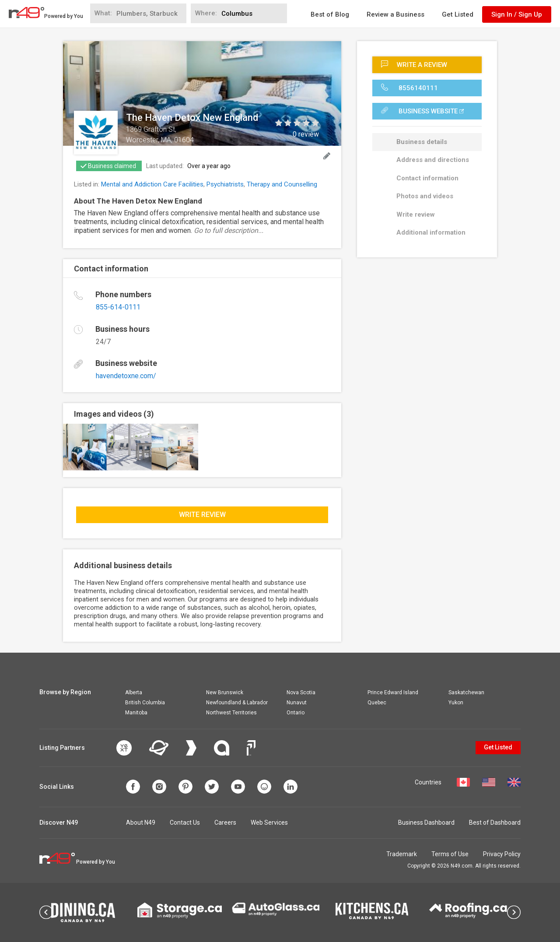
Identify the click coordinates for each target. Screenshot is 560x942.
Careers (225, 822)
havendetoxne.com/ (126, 376)
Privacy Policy (502, 854)
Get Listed (458, 14)
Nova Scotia (301, 692)
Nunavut (297, 703)
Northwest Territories (231, 713)
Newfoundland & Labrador (237, 703)
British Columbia (145, 703)
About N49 (141, 822)
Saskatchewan (466, 692)
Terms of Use (450, 854)
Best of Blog (330, 14)
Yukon (456, 703)
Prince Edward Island (393, 692)
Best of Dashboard (495, 822)
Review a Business (395, 14)
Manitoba (136, 713)
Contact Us (185, 822)
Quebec (377, 703)
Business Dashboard (426, 822)
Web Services (269, 822)
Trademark (402, 854)
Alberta (134, 692)
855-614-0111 (118, 307)
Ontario (296, 713)
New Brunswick (225, 692)
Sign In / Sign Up (517, 14)
